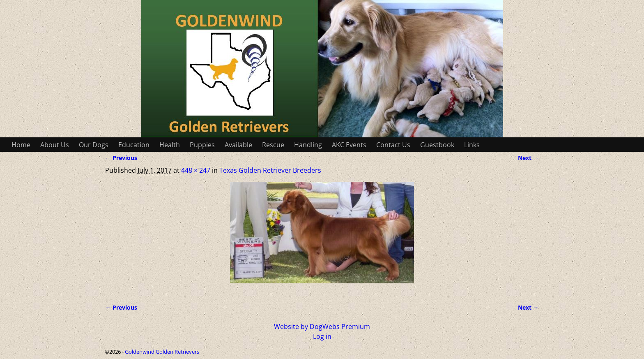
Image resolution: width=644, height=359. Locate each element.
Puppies (202, 145)
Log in (322, 336)
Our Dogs (94, 145)
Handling (308, 145)
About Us (55, 145)
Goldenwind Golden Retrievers (162, 352)
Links (472, 145)
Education (134, 145)
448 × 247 (196, 170)
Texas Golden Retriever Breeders (270, 170)
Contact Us (393, 145)
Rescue (273, 145)
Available (238, 145)
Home (21, 145)
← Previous (121, 158)
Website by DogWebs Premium (322, 327)
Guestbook (437, 145)
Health (170, 145)
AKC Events (349, 145)
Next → (528, 158)
